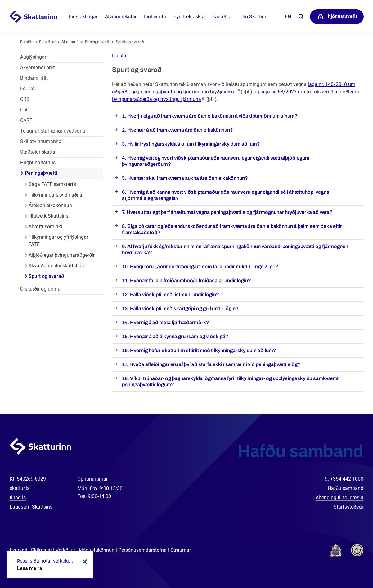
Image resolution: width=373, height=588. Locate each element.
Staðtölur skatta (38, 152)
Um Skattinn (254, 17)
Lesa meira (30, 568)
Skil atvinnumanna (41, 141)
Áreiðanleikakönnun (50, 205)
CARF (26, 120)
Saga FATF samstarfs (52, 184)
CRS (25, 99)
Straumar (181, 550)
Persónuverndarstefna (142, 550)
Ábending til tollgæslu (339, 498)
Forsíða (27, 42)
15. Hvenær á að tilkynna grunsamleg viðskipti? (175, 336)
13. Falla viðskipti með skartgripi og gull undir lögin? (180, 308)
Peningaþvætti (98, 42)
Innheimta (155, 17)
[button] (119, 56)
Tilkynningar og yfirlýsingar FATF (58, 241)
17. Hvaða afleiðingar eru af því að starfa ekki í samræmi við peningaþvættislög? (211, 364)
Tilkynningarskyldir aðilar (56, 195)
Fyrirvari (18, 550)
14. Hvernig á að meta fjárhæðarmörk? (166, 322)
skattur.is (20, 488)
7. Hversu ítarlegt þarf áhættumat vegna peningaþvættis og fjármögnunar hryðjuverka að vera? (227, 212)
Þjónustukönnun (97, 550)
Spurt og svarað (130, 42)
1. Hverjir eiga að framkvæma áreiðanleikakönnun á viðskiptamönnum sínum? (210, 116)
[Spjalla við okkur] (348, 563)
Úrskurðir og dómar (41, 289)
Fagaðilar (47, 42)
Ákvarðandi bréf (38, 68)
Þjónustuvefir (343, 16)
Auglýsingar (33, 57)
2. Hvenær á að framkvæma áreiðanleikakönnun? (178, 130)
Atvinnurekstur (121, 17)
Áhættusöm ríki (45, 226)
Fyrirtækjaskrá (189, 17)
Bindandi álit (34, 78)
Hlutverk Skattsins (48, 216)
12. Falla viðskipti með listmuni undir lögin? (171, 294)
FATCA (27, 89)
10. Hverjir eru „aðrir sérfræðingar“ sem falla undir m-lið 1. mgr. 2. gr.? (200, 267)
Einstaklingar (83, 17)
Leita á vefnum (301, 17)
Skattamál (70, 42)
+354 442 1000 (347, 479)
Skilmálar (41, 550)
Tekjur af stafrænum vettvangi (53, 131)
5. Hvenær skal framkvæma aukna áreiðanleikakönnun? (185, 178)
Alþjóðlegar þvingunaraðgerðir (62, 255)
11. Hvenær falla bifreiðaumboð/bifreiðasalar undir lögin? (186, 280)
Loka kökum (84, 562)
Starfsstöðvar (348, 507)
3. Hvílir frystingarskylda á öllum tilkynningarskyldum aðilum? (191, 144)
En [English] (288, 17)
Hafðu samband (346, 488)
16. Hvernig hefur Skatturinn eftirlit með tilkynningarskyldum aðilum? (199, 350)
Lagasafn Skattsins (31, 507)
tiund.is (18, 498)
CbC (25, 110)
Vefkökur (65, 550)
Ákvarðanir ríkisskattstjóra (57, 266)
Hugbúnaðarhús (38, 163)
